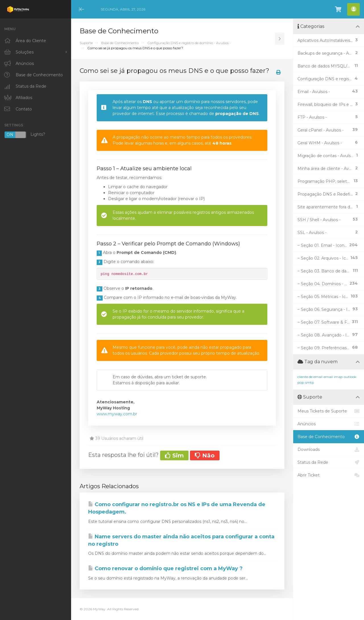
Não (205, 455)
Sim (174, 455)
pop (301, 382)
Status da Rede (329, 462)
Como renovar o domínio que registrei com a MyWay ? (165, 568)
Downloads (329, 449)
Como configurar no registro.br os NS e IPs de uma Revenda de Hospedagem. (177, 508)
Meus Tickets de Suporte (329, 411)
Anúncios (329, 424)
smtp (310, 382)
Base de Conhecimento (120, 43)
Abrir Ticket (329, 475)
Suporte (86, 43)
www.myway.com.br (117, 414)
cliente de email (310, 377)
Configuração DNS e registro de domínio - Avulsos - (189, 43)
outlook (350, 377)
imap (338, 377)
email (328, 377)
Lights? (25, 135)
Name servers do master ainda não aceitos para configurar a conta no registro (181, 540)
